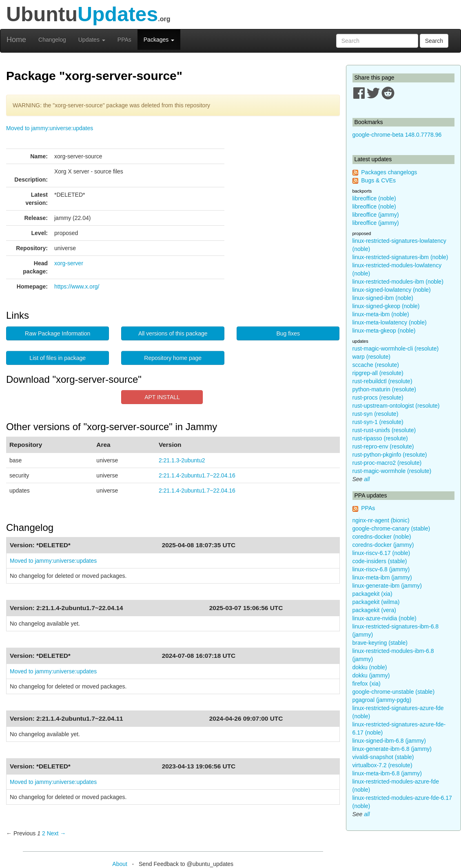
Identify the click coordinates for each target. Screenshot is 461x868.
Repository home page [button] (173, 358)
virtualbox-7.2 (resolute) (382, 765)
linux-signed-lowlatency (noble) (392, 290)
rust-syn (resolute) (376, 414)
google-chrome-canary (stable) (391, 528)
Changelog (52, 40)
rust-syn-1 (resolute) (378, 422)
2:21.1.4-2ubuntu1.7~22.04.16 (197, 475)
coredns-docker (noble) (382, 537)
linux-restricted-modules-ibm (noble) (398, 282)
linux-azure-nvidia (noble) (385, 618)
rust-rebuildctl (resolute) (382, 381)
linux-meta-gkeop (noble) (384, 331)
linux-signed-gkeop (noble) (386, 306)
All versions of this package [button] (173, 333)
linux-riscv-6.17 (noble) (381, 553)
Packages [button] (159, 40)
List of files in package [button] (58, 358)
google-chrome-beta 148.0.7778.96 (397, 135)
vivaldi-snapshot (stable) (383, 757)
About (120, 864)
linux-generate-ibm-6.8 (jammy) (392, 749)
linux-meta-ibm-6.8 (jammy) (387, 773)
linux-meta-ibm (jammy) (382, 577)
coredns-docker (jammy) (383, 545)
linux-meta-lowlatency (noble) (390, 322)
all (367, 479)
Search (434, 41)
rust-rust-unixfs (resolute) (384, 430)
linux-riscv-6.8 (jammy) (381, 569)
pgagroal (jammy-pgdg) (382, 700)
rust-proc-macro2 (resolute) (387, 463)
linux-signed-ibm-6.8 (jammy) (389, 741)
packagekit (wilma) (376, 602)
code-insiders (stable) (380, 561)
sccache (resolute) (376, 365)
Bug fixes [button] (288, 333)
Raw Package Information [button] (58, 333)
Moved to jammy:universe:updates (50, 128)
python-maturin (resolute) (384, 389)
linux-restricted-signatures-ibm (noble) (400, 257)
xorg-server (69, 263)
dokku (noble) (370, 667)
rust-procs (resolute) (378, 397)
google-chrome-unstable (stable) (394, 692)
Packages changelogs (389, 172)
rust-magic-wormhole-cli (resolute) (396, 349)
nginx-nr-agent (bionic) (381, 520)
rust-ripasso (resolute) (380, 438)
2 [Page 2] (44, 833)
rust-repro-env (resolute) (383, 446)
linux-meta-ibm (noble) (381, 314)
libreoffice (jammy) (376, 215)
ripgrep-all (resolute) (378, 373)
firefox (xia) (367, 684)
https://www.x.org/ (77, 286)
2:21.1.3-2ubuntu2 (182, 460)
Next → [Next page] (57, 833)
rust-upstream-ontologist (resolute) (396, 406)
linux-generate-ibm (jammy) (387, 586)
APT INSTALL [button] (162, 397)
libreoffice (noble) (374, 198)
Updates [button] (92, 40)
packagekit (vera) (374, 610)
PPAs (124, 40)
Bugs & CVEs (378, 180)
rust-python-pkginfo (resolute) (390, 455)
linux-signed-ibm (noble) (383, 298)
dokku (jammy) (371, 675)
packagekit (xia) (372, 594)
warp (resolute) (371, 357)
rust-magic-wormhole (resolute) (392, 471)
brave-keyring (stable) (380, 643)
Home (16, 40)
